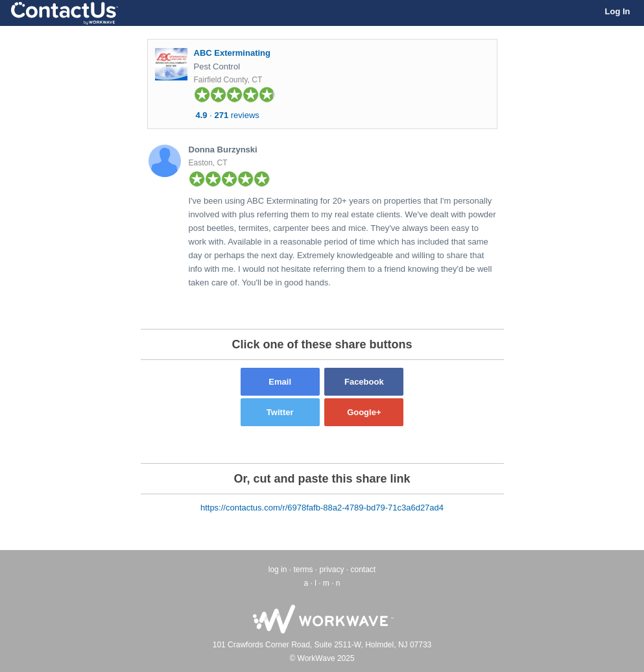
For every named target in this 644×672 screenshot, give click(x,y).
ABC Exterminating (232, 53)
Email (280, 382)
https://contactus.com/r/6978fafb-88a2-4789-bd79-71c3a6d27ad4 (322, 508)
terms (303, 570)
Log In (618, 11)
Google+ (364, 412)
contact (364, 570)
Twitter (280, 412)
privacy (331, 570)
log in (278, 570)
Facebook (364, 382)
